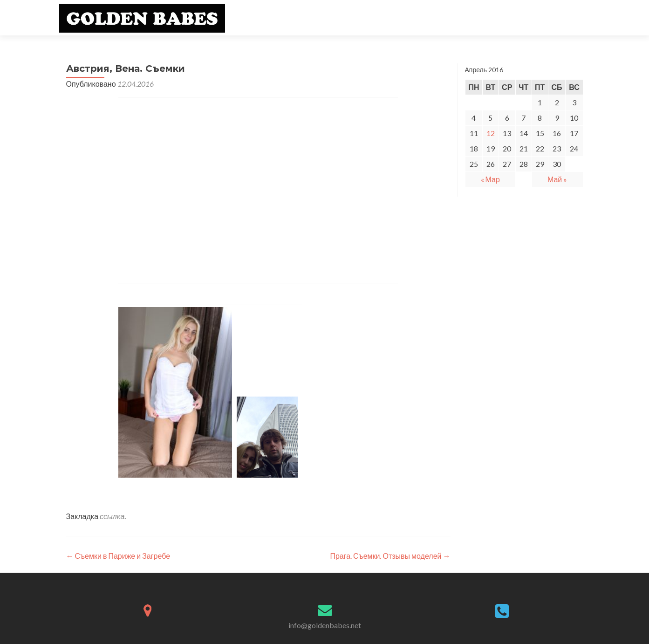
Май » (557, 179)
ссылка (112, 516)
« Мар (490, 179)
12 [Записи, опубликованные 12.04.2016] (491, 133)
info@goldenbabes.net (325, 625)
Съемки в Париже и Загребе (118, 556)
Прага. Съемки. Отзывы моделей (390, 556)
